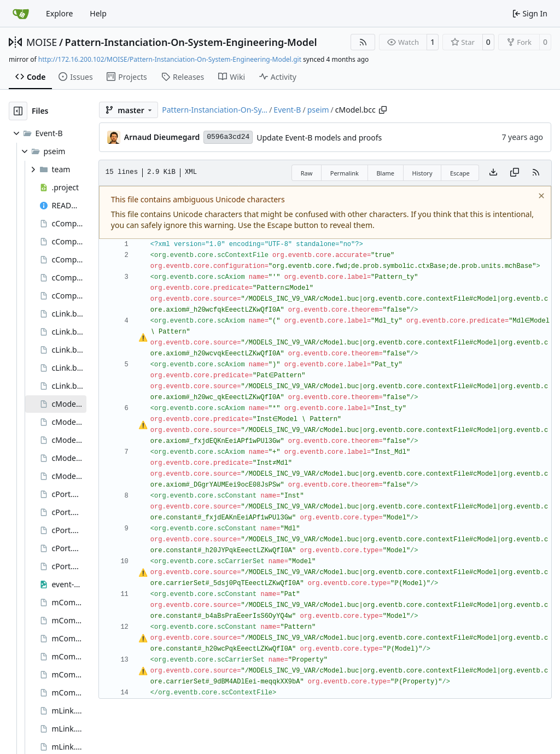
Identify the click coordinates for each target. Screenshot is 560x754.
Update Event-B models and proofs (319, 138)
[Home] (21, 14)
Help (98, 13)
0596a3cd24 (228, 137)
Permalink (345, 173)
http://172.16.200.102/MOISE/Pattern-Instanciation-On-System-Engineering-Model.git (170, 59)
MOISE (42, 42)
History (422, 173)
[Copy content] (515, 173)
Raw (307, 173)
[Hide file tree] (18, 111)
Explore (59, 13)
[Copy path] (383, 110)
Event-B (287, 110)
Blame (385, 173)
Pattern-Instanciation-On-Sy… (215, 110)
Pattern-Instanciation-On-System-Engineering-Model (191, 42)
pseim (318, 110)
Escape (460, 173)
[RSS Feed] (363, 42)
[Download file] (493, 173)
